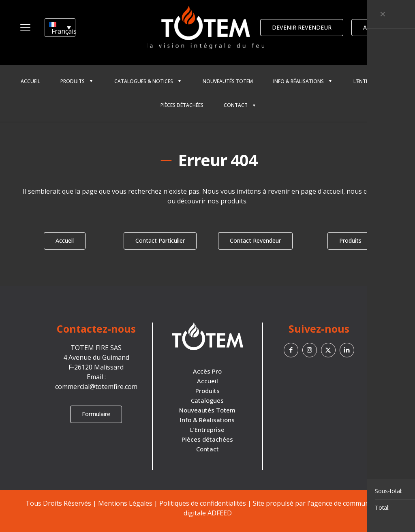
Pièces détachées (207, 439)
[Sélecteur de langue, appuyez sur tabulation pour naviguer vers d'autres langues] (60, 28)
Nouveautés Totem (207, 410)
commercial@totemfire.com (96, 387)
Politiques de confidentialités (203, 503)
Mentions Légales (125, 503)
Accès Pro (207, 371)
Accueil (207, 381)
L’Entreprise (207, 429)
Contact (207, 449)
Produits (207, 391)
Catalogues (207, 400)
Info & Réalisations (207, 420)
